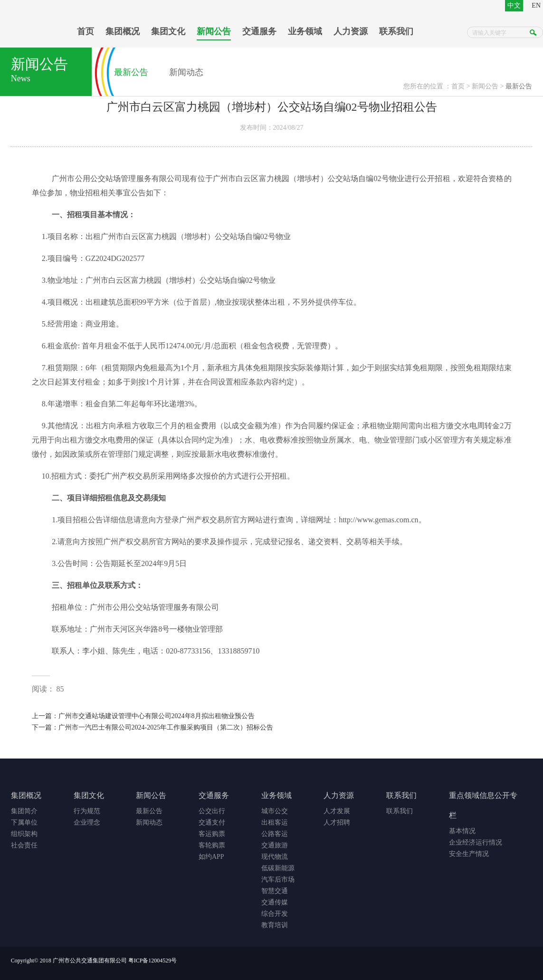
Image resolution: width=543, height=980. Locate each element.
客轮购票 (212, 845)
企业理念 (87, 822)
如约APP (211, 857)
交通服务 (259, 31)
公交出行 (212, 811)
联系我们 (396, 31)
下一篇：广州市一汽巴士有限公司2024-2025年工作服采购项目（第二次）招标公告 (153, 727)
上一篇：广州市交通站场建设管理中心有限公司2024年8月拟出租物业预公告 (143, 716)
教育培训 (275, 925)
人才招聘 (337, 822)
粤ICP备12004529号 (153, 961)
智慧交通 (275, 891)
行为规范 (87, 811)
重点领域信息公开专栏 (483, 805)
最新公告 (131, 72)
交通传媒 (275, 902)
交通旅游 (275, 845)
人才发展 (337, 811)
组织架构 (24, 834)
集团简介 (24, 811)
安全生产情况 (469, 854)
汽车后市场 (278, 879)
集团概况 (123, 31)
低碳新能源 (278, 868)
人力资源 (351, 31)
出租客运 (275, 822)
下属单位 (24, 822)
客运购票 (212, 834)
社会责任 (24, 845)
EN (536, 5)
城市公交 (275, 811)
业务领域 (305, 31)
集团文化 (168, 31)
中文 (514, 5)
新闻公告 (214, 31)
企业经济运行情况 (476, 842)
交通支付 (212, 822)
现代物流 (275, 857)
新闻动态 (186, 72)
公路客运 (275, 834)
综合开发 (275, 914)
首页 (86, 31)
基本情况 (462, 831)
